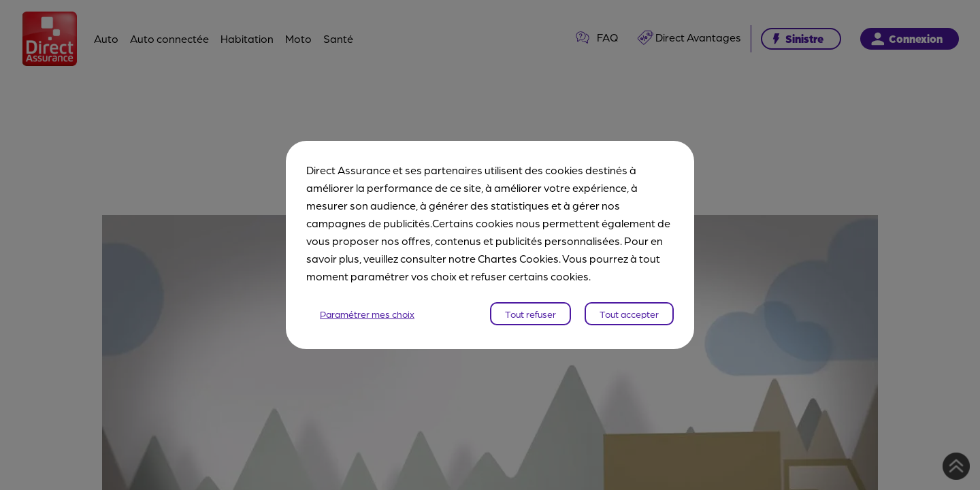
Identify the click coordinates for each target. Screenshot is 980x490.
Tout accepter (629, 314)
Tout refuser (530, 314)
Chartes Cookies (518, 258)
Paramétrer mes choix (367, 314)
